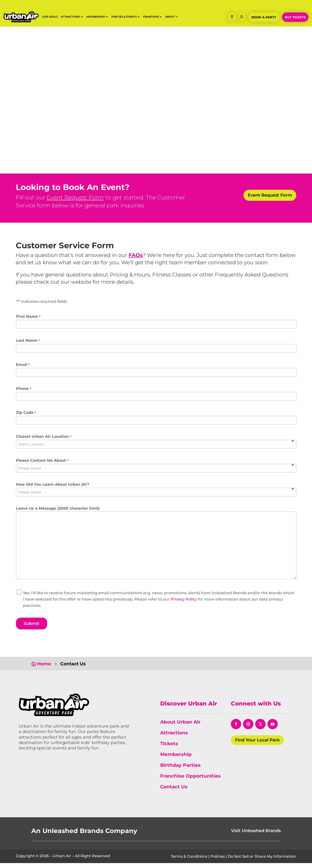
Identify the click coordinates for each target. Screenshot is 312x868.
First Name (28, 322)
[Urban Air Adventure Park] (54, 720)
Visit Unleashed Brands (256, 836)
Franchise (151, 17)
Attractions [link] (174, 738)
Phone (24, 393)
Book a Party (264, 17)
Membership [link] (176, 759)
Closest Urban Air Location (44, 442)
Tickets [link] (169, 749)
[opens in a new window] (236, 729)
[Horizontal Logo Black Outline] (21, 21)
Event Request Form (75, 203)
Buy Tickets (295, 17)
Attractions (70, 17)
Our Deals (50, 17)
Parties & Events (124, 17)
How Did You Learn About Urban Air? (53, 490)
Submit (32, 628)
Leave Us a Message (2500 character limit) (58, 513)
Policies (218, 861)
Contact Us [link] (174, 792)
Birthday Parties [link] (180, 770)
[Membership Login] (242, 17)
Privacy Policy (184, 604)
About (170, 17)
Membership (96, 17)
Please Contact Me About (42, 466)
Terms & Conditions (189, 861)
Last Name (28, 346)
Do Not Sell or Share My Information (262, 861)
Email (23, 370)
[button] (232, 17)
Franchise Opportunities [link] (190, 781)
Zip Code (26, 417)
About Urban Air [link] (180, 727)
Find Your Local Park (257, 745)
